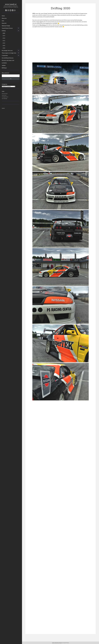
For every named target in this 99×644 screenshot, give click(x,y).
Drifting (4, 31)
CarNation (4, 63)
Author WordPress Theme (57, 643)
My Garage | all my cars (7, 50)
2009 (4, 45)
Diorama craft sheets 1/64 (8, 60)
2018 (4, 38)
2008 (4, 48)
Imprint (3, 108)
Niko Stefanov (43, 25)
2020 (4, 33)
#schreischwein (5, 94)
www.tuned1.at (11, 4)
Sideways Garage (6, 26)
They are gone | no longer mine (9, 53)
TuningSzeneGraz (5, 97)
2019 (4, 36)
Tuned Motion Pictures (7, 28)
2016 (4, 41)
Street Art (4, 23)
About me (4, 18)
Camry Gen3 (4, 95)
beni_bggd (39, 22)
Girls (3, 21)
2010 (4, 43)
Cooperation (5, 55)
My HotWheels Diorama (8, 58)
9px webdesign (5, 99)
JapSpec (4, 65)
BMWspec (4, 68)
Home (3, 16)
